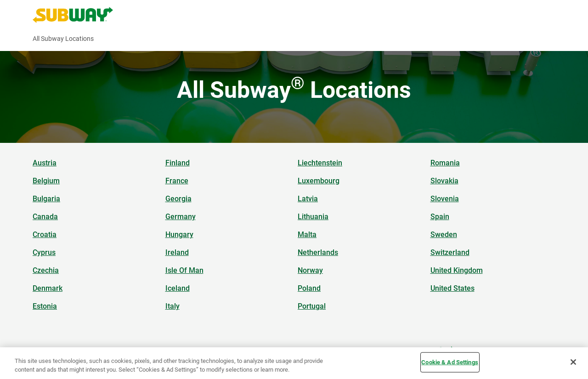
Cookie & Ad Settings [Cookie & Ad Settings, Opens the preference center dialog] (450, 362)
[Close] (573, 362)
